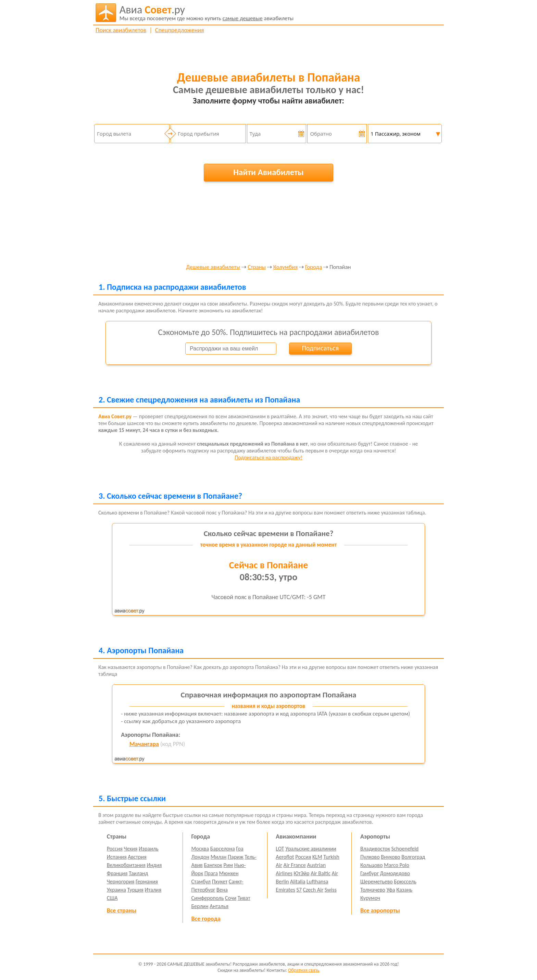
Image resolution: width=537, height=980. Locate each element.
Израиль (148, 849)
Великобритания (126, 865)
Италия (153, 890)
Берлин (200, 906)
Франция (117, 873)
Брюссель (405, 882)
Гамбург (370, 873)
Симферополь (208, 898)
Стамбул (201, 882)
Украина (116, 890)
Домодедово (395, 873)
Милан (219, 857)
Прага (211, 873)
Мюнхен (229, 873)
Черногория (121, 882)
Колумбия (285, 267)
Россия (115, 849)
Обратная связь (304, 970)
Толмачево (373, 890)
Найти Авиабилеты (268, 172)
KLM (317, 857)
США (112, 898)
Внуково (390, 857)
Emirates (285, 890)
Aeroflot (285, 857)
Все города (206, 919)
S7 (299, 890)
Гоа (240, 849)
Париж (236, 857)
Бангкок (213, 865)
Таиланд (138, 873)
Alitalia (298, 882)
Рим (228, 865)
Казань (404, 890)
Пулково (370, 857)
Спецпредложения (180, 30)
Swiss (331, 890)
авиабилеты (207, 13)
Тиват (244, 898)
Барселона (223, 849)
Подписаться (320, 348)
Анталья (219, 906)
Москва (200, 849)
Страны (257, 267)
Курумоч (370, 898)
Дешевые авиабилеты (213, 267)
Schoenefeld (405, 849)
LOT (280, 849)
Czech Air (313, 890)
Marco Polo (397, 865)
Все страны (122, 910)
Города (314, 267)
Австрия (137, 857)
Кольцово (371, 865)
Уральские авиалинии (311, 849)
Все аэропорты (380, 910)
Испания (117, 857)
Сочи (231, 898)
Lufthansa (317, 882)
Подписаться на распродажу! (268, 457)
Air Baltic (321, 873)
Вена (222, 890)
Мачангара (144, 744)
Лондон (201, 857)
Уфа (391, 890)
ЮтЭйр (301, 873)
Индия (154, 865)
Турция (135, 890)
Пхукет (220, 882)
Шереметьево (377, 882)
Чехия (131, 849)
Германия (147, 882)
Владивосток (375, 849)
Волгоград (413, 857)
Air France (295, 865)
